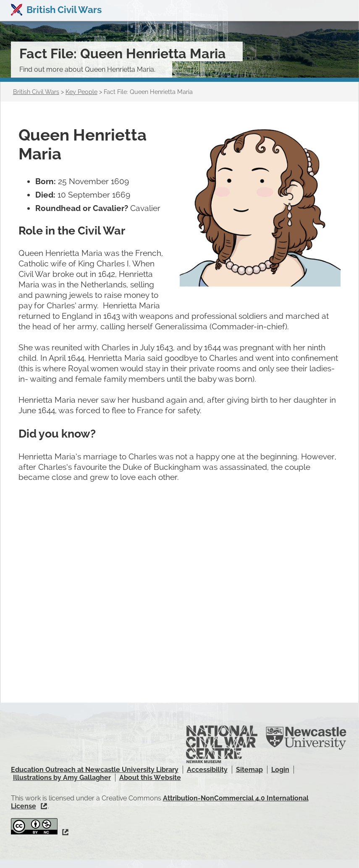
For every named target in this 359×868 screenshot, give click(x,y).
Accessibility (207, 770)
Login (280, 770)
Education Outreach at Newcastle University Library (95, 770)
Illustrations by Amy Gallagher (62, 778)
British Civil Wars (64, 10)
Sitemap (249, 770)
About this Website (150, 778)
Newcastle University (306, 738)
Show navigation (341, 10)
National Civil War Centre (222, 745)
